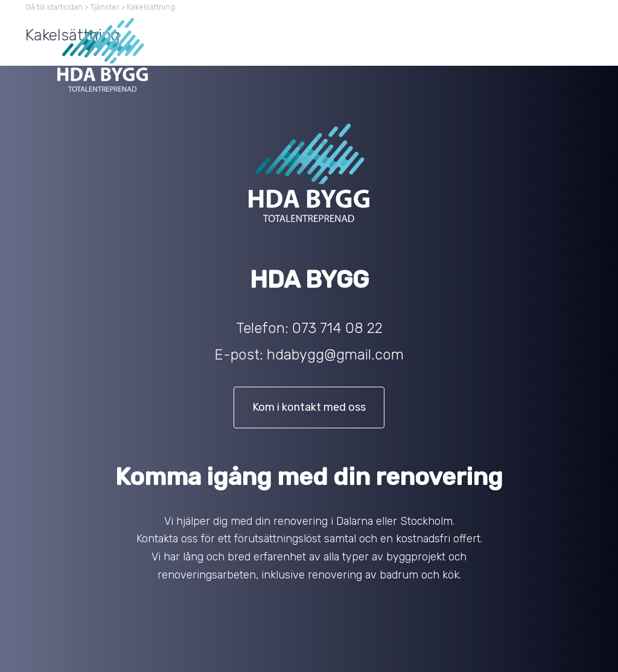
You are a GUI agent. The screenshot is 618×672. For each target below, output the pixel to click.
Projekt (499, 28)
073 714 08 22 (337, 328)
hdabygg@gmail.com (335, 355)
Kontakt (549, 28)
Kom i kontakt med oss (309, 407)
